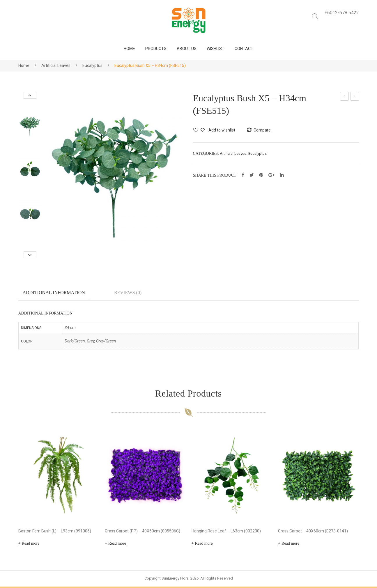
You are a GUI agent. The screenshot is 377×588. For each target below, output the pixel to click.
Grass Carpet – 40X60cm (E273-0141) (313, 532)
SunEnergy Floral (176, 580)
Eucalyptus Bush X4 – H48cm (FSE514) (355, 97)
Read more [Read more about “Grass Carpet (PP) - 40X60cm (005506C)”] (117, 545)
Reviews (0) (128, 293)
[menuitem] (129, 49)
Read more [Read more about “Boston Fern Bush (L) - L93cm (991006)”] (30, 545)
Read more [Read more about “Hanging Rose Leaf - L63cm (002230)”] (204, 545)
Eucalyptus (92, 65)
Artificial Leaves (56, 65)
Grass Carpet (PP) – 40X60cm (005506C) (143, 532)
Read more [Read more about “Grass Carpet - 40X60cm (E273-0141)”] (290, 545)
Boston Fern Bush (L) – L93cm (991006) (55, 532)
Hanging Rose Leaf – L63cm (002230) (226, 532)
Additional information (54, 293)
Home (24, 65)
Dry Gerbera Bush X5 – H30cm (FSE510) (345, 97)
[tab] (54, 295)
